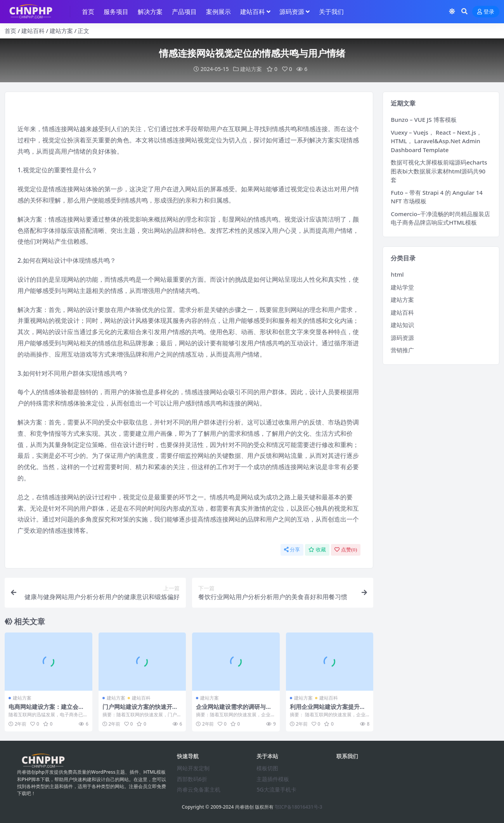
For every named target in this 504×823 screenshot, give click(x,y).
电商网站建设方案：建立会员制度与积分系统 (46, 710)
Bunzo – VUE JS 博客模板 (423, 120)
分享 (292, 550)
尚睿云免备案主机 (199, 789)
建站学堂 (402, 287)
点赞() (346, 550)
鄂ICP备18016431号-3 (299, 807)
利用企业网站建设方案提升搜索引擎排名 (328, 710)
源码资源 (402, 338)
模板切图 (267, 768)
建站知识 (402, 325)
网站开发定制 (193, 768)
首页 (10, 31)
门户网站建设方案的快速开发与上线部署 (140, 710)
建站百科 (33, 31)
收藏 (317, 550)
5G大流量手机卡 (276, 789)
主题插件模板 (273, 779)
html (397, 274)
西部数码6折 (192, 779)
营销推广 (402, 350)
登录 (486, 12)
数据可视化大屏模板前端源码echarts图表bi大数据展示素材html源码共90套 (439, 171)
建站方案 (61, 31)
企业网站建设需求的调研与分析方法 (234, 710)
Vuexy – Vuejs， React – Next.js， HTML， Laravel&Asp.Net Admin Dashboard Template (436, 141)
